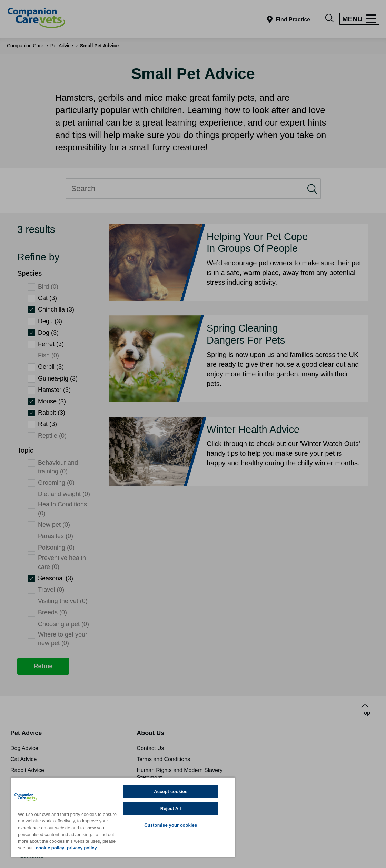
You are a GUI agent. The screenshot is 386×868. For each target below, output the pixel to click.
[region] (123, 817)
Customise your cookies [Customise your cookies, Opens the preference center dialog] (171, 825)
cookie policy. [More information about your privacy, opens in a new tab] (51, 848)
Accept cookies (171, 792)
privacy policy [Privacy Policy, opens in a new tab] (82, 848)
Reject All (171, 808)
